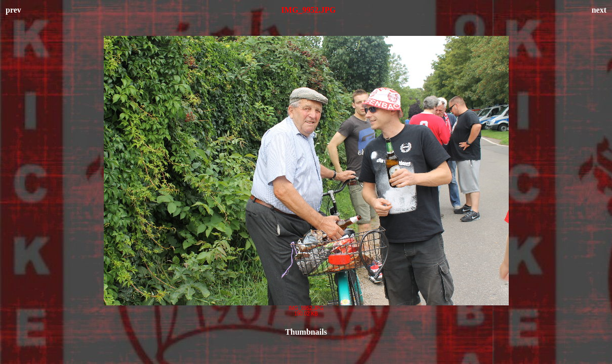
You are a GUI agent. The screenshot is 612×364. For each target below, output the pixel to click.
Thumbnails (306, 332)
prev (13, 10)
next (599, 10)
